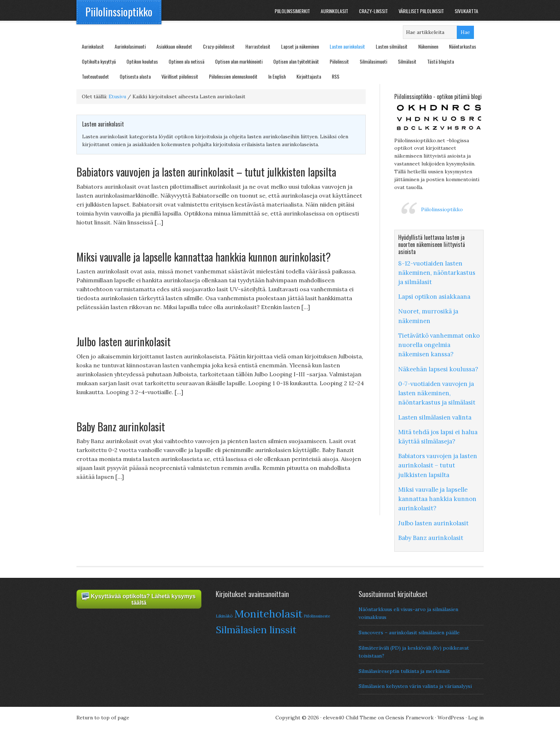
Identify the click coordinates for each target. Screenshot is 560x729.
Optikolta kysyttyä (99, 61)
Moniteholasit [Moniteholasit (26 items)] (268, 614)
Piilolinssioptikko (119, 12)
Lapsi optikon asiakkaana (434, 297)
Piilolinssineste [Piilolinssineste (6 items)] (317, 616)
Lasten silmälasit (392, 46)
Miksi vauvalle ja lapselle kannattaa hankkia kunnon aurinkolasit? (204, 257)
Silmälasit (407, 61)
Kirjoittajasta (309, 76)
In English (277, 76)
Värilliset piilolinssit (180, 76)
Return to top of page (103, 718)
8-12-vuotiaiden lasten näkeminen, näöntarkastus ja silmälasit (437, 273)
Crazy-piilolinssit (219, 46)
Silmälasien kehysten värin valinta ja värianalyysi (415, 686)
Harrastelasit (258, 46)
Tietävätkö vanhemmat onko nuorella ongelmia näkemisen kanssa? (439, 345)
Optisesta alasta (135, 76)
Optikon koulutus (142, 61)
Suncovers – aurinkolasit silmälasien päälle (409, 633)
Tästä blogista (441, 61)
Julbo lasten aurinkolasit (124, 341)
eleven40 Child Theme (350, 718)
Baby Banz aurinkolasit (121, 427)
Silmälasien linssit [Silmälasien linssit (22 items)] (256, 630)
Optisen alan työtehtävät (296, 61)
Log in (476, 718)
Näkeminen (428, 46)
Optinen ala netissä (186, 61)
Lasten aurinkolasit (347, 46)
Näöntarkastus (462, 46)
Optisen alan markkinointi (239, 61)
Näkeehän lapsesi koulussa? (438, 369)
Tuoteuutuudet (95, 76)
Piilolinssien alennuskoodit (233, 76)
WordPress (451, 718)
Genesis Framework (409, 718)
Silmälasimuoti (373, 61)
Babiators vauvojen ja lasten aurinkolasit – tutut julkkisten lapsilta (206, 172)
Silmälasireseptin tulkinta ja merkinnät (404, 671)
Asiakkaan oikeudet (174, 46)
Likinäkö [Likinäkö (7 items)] (224, 616)
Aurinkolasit (93, 46)
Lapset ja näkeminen (300, 46)
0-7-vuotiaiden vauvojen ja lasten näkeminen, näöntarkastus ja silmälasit (437, 393)
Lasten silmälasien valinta (435, 417)
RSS (336, 76)
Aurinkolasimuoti (130, 46)
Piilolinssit (339, 61)
